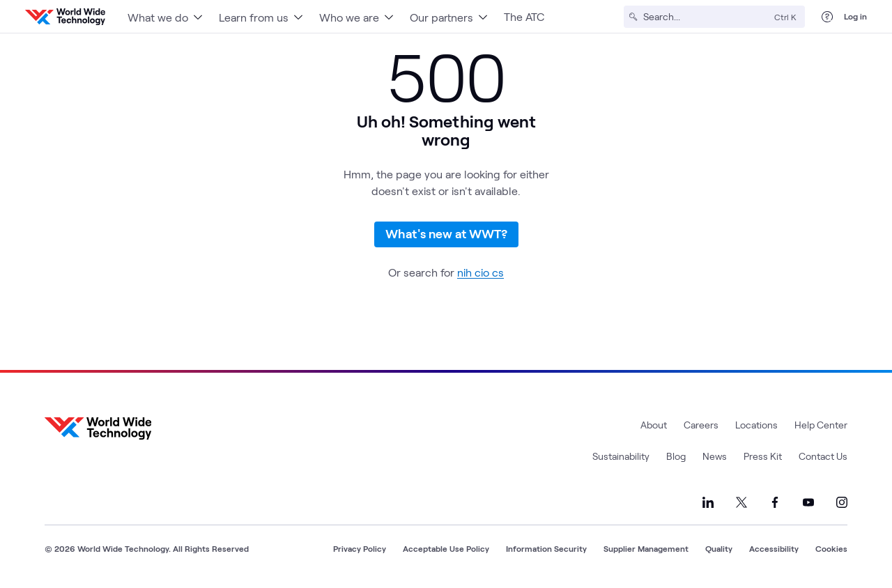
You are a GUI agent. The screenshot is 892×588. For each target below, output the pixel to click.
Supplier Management (646, 548)
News (715, 456)
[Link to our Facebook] (775, 502)
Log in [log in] (855, 16)
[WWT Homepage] (65, 17)
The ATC (524, 16)
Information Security (546, 548)
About (654, 425)
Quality (719, 548)
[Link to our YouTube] (808, 502)
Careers (701, 425)
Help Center (821, 425)
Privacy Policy (360, 548)
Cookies (831, 548)
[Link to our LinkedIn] (708, 502)
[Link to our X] (741, 502)
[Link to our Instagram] (842, 502)
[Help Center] (827, 17)
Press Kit (763, 456)
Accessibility (774, 548)
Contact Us (823, 456)
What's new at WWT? (446, 233)
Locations (756, 425)
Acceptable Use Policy (446, 548)
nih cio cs (480, 272)
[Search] (706, 17)
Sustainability (621, 456)
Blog (676, 456)
